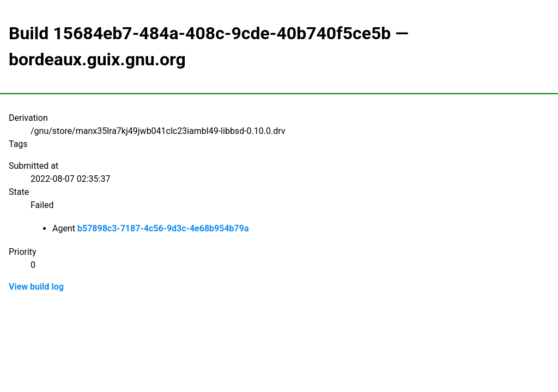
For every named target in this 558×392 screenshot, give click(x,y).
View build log (36, 287)
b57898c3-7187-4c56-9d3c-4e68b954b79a (163, 228)
